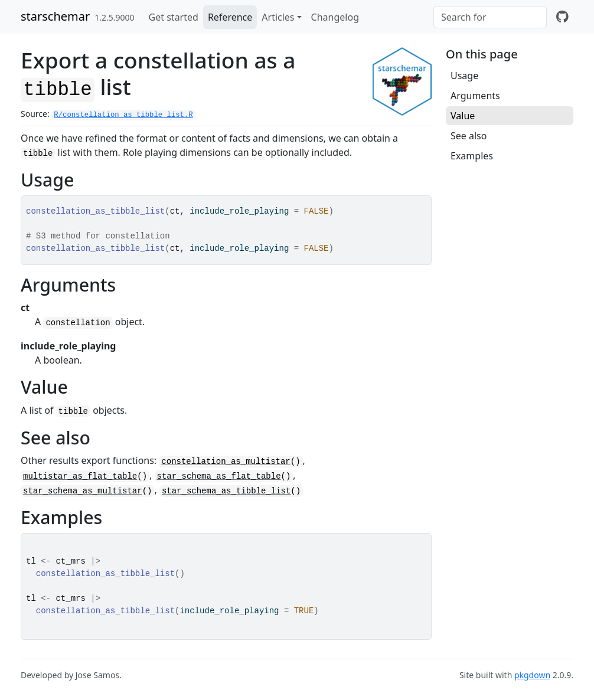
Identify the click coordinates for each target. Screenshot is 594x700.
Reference (230, 17)
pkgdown (532, 675)
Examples (472, 156)
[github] (562, 17)
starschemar (55, 16)
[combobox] (490, 17)
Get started (174, 17)
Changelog (335, 17)
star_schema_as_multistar (83, 491)
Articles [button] (278, 17)
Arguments (475, 96)
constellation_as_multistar (226, 462)
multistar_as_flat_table (80, 476)
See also (469, 136)
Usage (464, 76)
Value (463, 116)
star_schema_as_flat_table (219, 476)
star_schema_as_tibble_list (226, 491)
